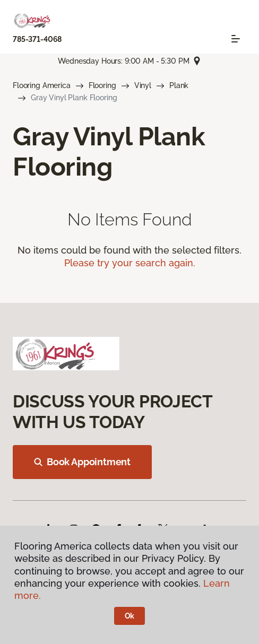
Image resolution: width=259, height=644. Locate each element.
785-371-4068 (37, 39)
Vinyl (143, 85)
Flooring (102, 85)
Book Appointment (82, 462)
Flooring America (42, 85)
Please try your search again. (130, 263)
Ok (130, 616)
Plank (179, 85)
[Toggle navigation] (236, 39)
